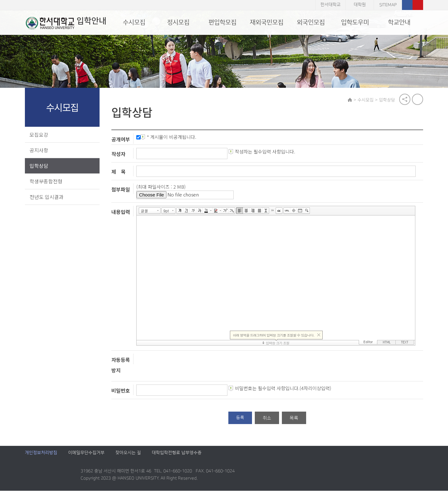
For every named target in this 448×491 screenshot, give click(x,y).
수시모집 (134, 22)
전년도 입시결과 (47, 197)
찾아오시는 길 (128, 453)
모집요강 (39, 135)
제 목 (119, 172)
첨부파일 (121, 190)
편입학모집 (222, 22)
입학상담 (39, 166)
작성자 (119, 154)
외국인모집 (311, 22)
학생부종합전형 (46, 181)
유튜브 (418, 5)
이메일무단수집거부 (86, 453)
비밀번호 (121, 391)
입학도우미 (355, 22)
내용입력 (121, 212)
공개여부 (121, 139)
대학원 (360, 5)
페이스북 (407, 5)
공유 (405, 100)
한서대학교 (331, 5)
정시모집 (178, 22)
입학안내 (65, 23)
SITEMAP (388, 5)
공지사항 (39, 150)
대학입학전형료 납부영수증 (177, 453)
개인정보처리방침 (41, 453)
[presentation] (184, 366)
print (418, 100)
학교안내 (399, 22)
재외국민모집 (267, 22)
